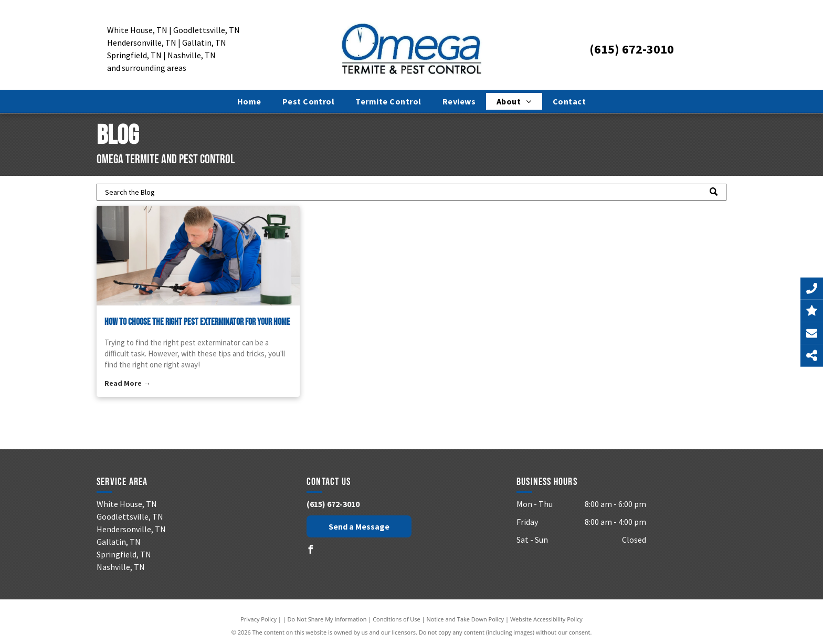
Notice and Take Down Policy (466, 619)
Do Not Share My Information (327, 619)
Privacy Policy (258, 619)
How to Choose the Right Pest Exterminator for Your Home (197, 322)
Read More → (128, 383)
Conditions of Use (397, 619)
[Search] (411, 192)
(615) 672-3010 (632, 49)
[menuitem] (249, 101)
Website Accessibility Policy (546, 619)
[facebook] (311, 551)
